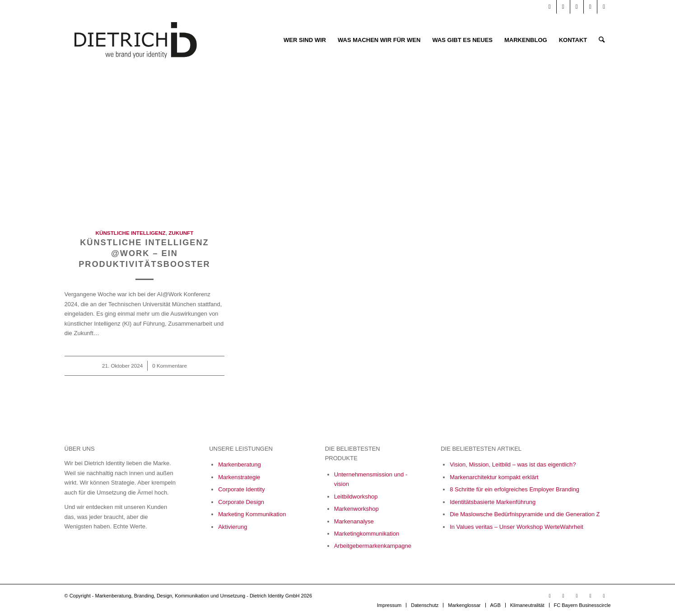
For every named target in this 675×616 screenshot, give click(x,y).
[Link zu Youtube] (550, 7)
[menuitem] (305, 40)
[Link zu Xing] (590, 7)
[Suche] (602, 40)
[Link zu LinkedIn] (563, 7)
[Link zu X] (604, 7)
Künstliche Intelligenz (131, 233)
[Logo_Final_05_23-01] (136, 40)
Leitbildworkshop (356, 497)
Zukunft (181, 233)
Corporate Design (241, 502)
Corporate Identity (241, 489)
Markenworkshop (356, 509)
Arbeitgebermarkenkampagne (373, 546)
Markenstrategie (239, 477)
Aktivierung (233, 527)
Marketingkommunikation (367, 534)
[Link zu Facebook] (577, 7)
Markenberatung (240, 464)
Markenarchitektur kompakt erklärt (494, 477)
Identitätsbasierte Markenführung (493, 502)
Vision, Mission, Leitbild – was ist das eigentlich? (513, 464)
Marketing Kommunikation (252, 514)
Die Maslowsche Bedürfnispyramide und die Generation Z (525, 514)
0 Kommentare (170, 366)
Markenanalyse (354, 521)
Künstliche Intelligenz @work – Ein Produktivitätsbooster (144, 253)
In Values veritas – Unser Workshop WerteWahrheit (517, 527)
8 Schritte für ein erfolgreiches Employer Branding (514, 489)
